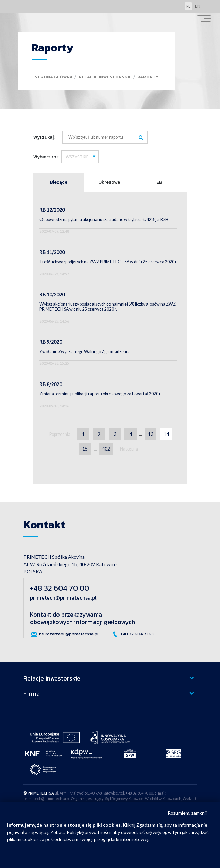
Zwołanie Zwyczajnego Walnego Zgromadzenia (84, 352)
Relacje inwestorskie (105, 77)
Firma (32, 694)
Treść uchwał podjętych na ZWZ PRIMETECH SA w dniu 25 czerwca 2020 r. (108, 262)
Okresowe (109, 182)
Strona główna (54, 77)
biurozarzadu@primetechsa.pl (64, 634)
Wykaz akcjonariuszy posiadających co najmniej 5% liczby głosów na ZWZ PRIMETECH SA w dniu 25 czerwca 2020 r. (108, 307)
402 (106, 449)
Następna (129, 449)
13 (151, 434)
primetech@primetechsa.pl (63, 597)
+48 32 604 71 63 (132, 634)
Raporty (148, 77)
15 (85, 449)
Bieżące (59, 182)
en (198, 6)
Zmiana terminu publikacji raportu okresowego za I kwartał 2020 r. (100, 394)
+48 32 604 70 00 (60, 588)
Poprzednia (60, 434)
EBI (160, 182)
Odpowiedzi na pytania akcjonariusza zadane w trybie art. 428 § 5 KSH (104, 220)
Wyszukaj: (44, 137)
